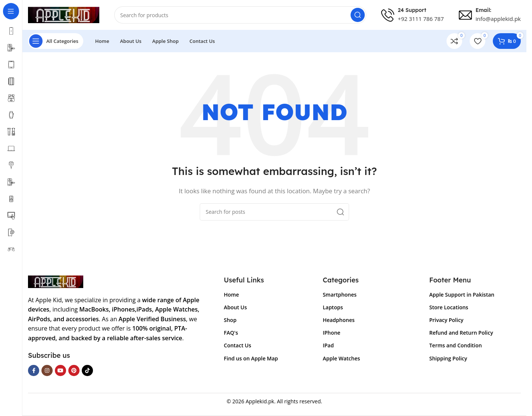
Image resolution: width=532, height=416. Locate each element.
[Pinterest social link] (74, 370)
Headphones (338, 320)
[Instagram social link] (47, 370)
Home (232, 295)
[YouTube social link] (60, 370)
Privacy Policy (447, 320)
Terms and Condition (456, 345)
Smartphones (340, 295)
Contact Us (238, 345)
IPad (328, 345)
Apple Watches (341, 358)
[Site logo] (64, 14)
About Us (236, 307)
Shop (230, 320)
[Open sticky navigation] (56, 41)
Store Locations (449, 307)
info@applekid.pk (498, 19)
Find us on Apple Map (251, 358)
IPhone (331, 333)
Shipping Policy (448, 358)
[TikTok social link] (87, 370)
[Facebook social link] (34, 370)
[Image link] (56, 281)
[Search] (240, 15)
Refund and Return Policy (461, 333)
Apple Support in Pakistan (462, 295)
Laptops (333, 307)
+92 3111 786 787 (421, 19)
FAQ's (231, 333)
